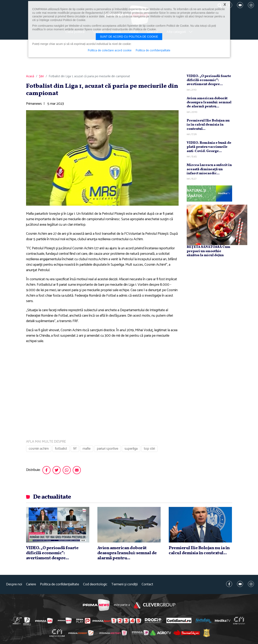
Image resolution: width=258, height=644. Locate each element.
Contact (147, 584)
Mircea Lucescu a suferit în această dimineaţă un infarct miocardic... (209, 169)
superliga (131, 449)
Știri (41, 76)
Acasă (30, 76)
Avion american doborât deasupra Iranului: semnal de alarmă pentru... (209, 103)
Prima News (96, 605)
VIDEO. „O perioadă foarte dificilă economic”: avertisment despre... (209, 80)
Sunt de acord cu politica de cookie (129, 37)
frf (75, 449)
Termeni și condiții (124, 584)
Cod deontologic (95, 584)
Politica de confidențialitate (59, 584)
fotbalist (61, 449)
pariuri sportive (107, 449)
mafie (87, 449)
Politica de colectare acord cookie (110, 51)
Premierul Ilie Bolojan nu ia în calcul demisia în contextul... (208, 125)
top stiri (149, 449)
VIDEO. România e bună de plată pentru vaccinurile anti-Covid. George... (209, 147)
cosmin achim (39, 449)
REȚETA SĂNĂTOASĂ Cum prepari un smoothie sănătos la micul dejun (209, 251)
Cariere (31, 584)
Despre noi (14, 584)
